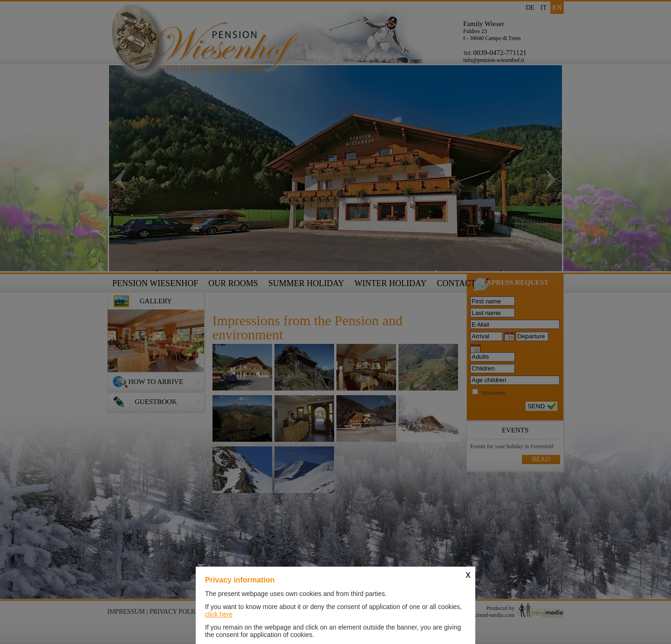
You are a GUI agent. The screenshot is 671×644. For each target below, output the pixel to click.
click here (219, 614)
